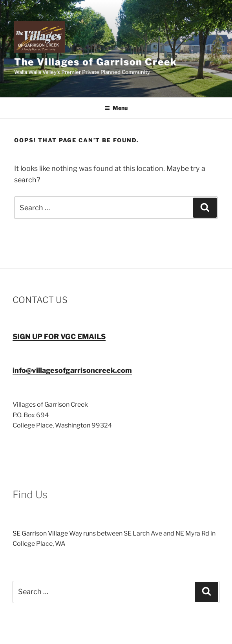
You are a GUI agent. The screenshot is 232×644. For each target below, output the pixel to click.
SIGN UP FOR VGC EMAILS (59, 337)
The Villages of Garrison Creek (96, 62)
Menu (116, 108)
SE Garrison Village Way (47, 533)
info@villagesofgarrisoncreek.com (72, 370)
